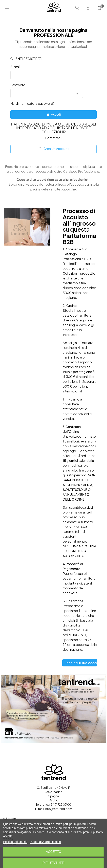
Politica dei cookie (15, 842)
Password (18, 85)
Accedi (54, 115)
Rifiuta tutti (54, 863)
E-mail (15, 67)
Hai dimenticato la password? (32, 103)
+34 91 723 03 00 (60, 804)
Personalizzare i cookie (45, 842)
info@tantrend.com (58, 809)
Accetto (53, 852)
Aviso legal (10, 819)
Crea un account (54, 149)
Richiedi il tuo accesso (81, 663)
